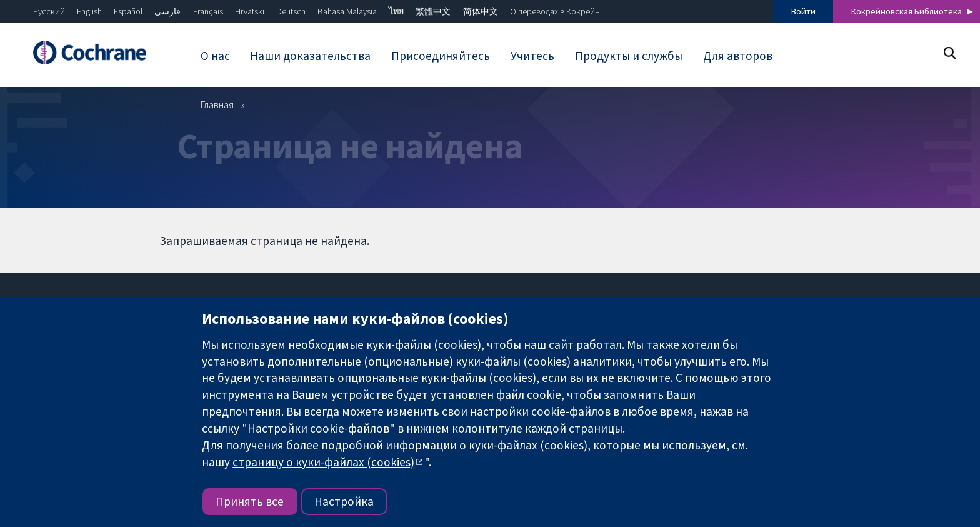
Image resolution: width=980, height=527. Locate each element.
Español (128, 11)
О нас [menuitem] (215, 56)
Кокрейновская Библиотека (907, 11)
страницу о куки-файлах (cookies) (323, 462)
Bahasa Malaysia (347, 11)
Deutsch (291, 11)
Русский (49, 11)
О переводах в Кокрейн (555, 11)
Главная (217, 104)
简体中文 (481, 11)
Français (208, 11)
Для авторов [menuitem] (738, 56)
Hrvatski (250, 11)
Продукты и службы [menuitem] (629, 56)
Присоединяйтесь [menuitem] (441, 56)
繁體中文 (433, 11)
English (89, 11)
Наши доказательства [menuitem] (310, 56)
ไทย (396, 11)
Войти (803, 11)
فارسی (167, 11)
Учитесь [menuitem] (532, 56)
